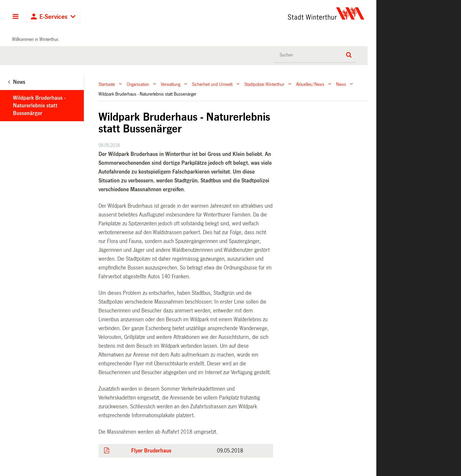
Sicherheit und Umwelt (212, 84)
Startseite (107, 84)
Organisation (138, 84)
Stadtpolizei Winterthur (264, 84)
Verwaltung (171, 84)
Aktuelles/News (310, 84)
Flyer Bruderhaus (151, 451)
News (341, 84)
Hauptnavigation (15, 17)
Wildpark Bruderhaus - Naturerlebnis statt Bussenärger (39, 106)
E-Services (53, 17)
